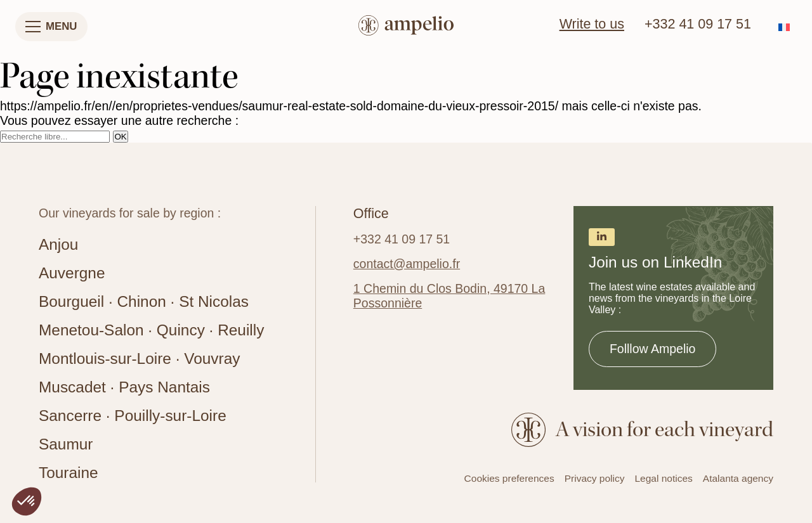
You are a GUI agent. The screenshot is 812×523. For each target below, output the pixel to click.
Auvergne (72, 273)
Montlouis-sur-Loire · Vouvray (139, 358)
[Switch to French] (784, 27)
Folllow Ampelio (652, 349)
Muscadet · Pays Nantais (124, 387)
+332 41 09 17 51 (698, 24)
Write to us (592, 24)
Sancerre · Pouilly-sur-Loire (133, 416)
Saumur (66, 444)
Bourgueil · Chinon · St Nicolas (144, 301)
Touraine (69, 473)
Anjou (58, 244)
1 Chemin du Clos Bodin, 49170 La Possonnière (449, 296)
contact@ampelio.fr (407, 264)
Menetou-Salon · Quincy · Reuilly (151, 330)
